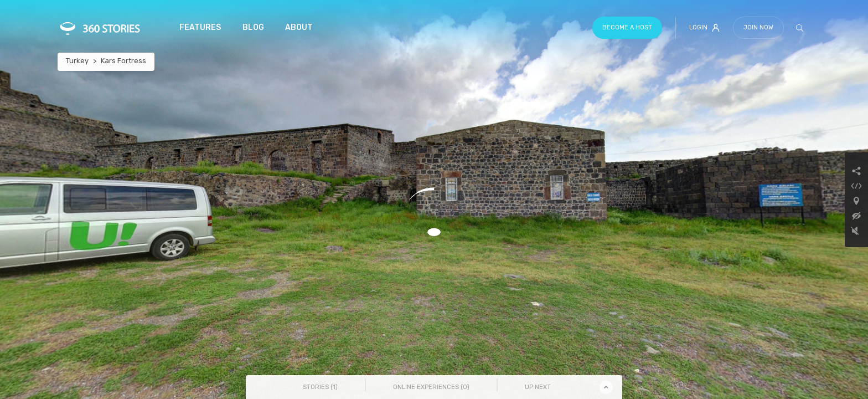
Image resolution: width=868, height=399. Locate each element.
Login (704, 28)
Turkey (77, 61)
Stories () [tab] (320, 387)
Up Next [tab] (538, 387)
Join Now (758, 27)
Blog (253, 27)
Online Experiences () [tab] (431, 387)
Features (200, 27)
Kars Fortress (123, 61)
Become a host (627, 27)
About (299, 27)
